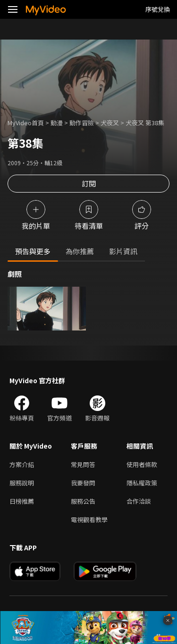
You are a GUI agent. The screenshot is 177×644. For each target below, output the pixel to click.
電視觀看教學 (89, 519)
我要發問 (83, 483)
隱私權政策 (142, 483)
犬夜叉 (110, 123)
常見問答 (83, 464)
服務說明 (22, 483)
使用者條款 (142, 464)
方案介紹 (22, 464)
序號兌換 (158, 9)
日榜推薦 (22, 501)
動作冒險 (82, 123)
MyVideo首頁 (26, 123)
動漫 (57, 123)
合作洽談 (139, 501)
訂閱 (89, 183)
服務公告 (83, 501)
